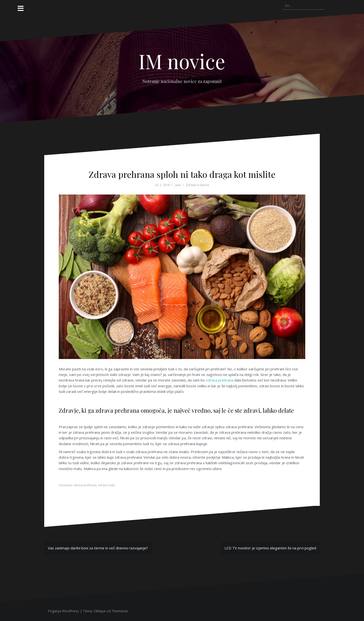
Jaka (178, 185)
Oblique (100, 611)
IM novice (182, 61)
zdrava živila (106, 485)
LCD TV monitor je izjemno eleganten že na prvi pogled (270, 548)
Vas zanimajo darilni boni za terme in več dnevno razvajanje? (98, 548)
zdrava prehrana (220, 380)
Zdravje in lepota (197, 185)
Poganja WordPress (63, 611)
